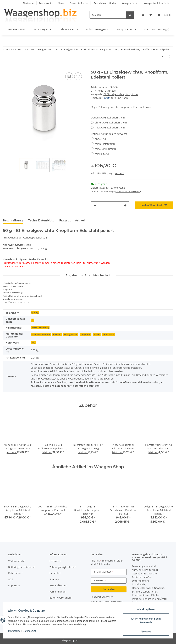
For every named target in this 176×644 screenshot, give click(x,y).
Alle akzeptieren (145, 610)
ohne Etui (100, 139)
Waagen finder (130, 3)
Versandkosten (58, 585)
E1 (32, 320)
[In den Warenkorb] (5, 68)
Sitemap (54, 579)
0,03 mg (35, 313)
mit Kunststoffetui (105, 144)
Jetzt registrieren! (113, 602)
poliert (97, 335)
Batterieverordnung (61, 598)
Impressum (14, 631)
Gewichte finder (79, 3)
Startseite (28, 3)
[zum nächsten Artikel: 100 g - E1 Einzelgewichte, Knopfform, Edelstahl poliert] (170, 56)
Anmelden (109, 589)
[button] (143, 15)
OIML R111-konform (41, 335)
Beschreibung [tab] (13, 220)
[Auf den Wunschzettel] (78, 76)
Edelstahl (57, 335)
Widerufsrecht (16, 561)
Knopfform (86, 335)
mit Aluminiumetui (106, 149)
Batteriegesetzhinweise (22, 567)
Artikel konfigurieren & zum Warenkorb (145, 621)
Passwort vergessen (102, 597)
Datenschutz (30, 631)
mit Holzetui (102, 154)
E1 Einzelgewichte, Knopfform (121, 94)
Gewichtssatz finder (105, 3)
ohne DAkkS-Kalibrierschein (111, 123)
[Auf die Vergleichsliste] (69, 76)
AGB (11, 579)
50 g (33, 342)
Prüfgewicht (108, 335)
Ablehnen (145, 632)
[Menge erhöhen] (125, 205)
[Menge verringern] (95, 205)
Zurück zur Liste (13, 49)
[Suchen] (108, 15)
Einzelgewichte (71, 335)
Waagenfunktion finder (157, 3)
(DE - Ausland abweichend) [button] (128, 191)
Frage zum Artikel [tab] (72, 220)
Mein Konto (46, 3)
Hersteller (55, 573)
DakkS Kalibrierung (40, 328)
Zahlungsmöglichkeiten (63, 567)
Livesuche (55, 561)
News (61, 3)
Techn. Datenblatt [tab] (41, 220)
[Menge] (110, 205)
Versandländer (58, 592)
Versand (119, 173)
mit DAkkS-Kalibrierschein (110, 128)
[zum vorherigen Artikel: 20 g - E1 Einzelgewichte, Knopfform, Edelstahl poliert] (163, 56)
